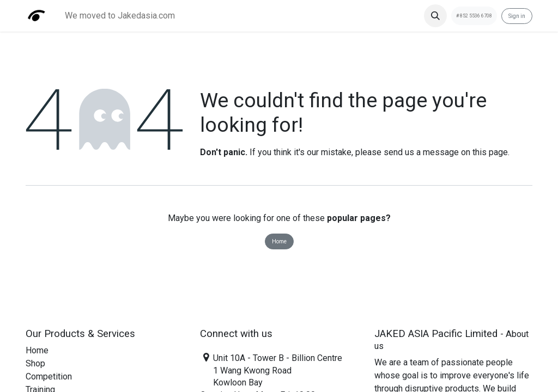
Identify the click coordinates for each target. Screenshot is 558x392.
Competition (49, 376)
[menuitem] (120, 16)
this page (490, 152)
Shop (35, 363)
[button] (435, 16)
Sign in (517, 16)
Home (279, 241)
